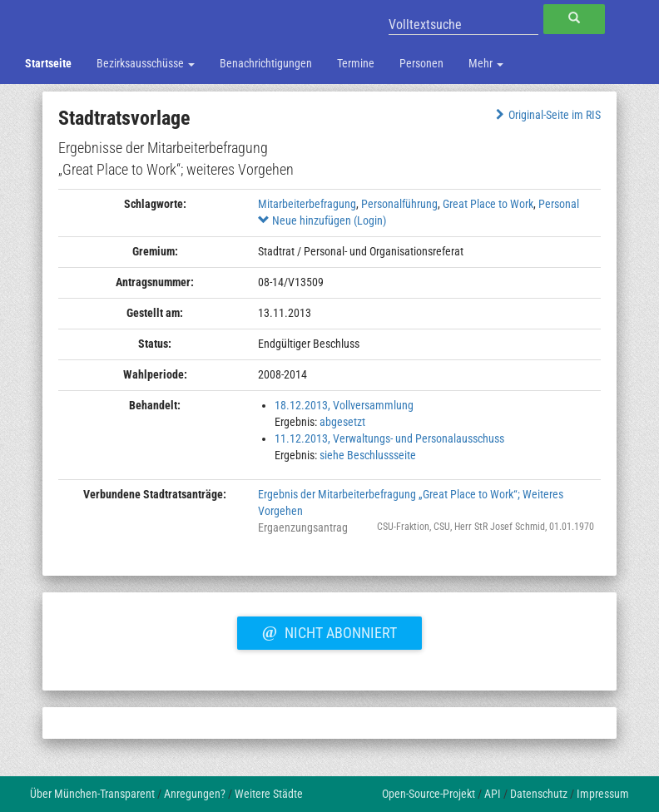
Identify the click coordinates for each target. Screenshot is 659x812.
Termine (356, 63)
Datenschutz (539, 794)
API (493, 794)
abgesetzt (342, 422)
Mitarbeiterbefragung (307, 204)
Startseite (48, 63)
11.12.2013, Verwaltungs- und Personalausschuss (389, 438)
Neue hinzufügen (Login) (322, 220)
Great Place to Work (488, 204)
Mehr (486, 63)
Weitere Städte (269, 794)
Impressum (603, 794)
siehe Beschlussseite (368, 455)
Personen (421, 63)
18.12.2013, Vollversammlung (344, 405)
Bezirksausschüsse (146, 63)
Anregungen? (195, 794)
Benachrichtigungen (266, 63)
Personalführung (399, 204)
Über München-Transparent (92, 794)
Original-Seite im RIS (546, 115)
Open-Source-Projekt (429, 794)
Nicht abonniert (329, 631)
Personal (559, 204)
